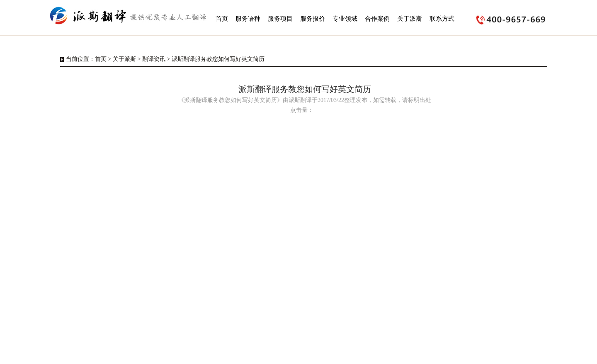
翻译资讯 (154, 59)
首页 (101, 59)
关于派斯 (124, 59)
